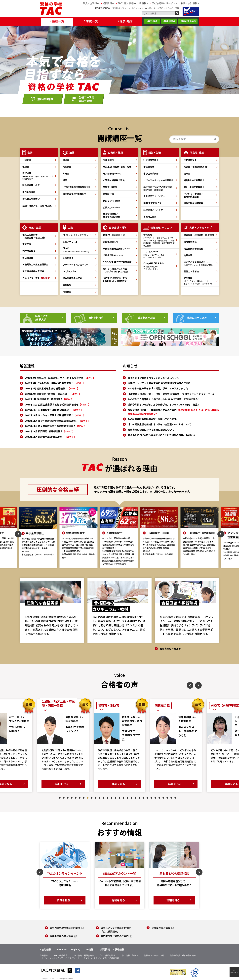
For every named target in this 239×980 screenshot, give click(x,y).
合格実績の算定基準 (170, 649)
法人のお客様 (90, 3)
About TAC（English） (69, 950)
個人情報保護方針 (108, 955)
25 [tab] (155, 798)
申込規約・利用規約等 (84, 955)
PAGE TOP (234, 973)
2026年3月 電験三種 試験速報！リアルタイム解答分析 (60, 378)
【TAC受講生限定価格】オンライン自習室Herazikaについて (160, 424)
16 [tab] (119, 798)
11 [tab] (100, 798)
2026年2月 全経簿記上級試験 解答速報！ (53, 394)
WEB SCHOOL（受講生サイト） (112, 8)
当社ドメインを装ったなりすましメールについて (153, 378)
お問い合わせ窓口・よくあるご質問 (163, 8)
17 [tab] (123, 798)
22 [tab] (143, 798)
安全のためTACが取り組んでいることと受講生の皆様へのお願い (161, 435)
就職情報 (107, 3)
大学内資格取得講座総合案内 (65, 928)
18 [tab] (127, 798)
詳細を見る (62, 784)
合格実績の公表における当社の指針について (151, 430)
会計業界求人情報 (161, 928)
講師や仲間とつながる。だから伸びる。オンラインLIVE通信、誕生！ (164, 404)
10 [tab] (96, 798)
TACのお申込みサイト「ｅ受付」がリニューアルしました (158, 388)
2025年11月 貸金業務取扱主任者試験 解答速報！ (56, 426)
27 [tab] (163, 798)
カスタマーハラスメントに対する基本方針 (100, 958)
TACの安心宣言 (61, 955)
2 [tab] (64, 798)
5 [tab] (76, 798)
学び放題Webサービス (164, 3)
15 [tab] (116, 798)
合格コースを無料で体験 (86, 99)
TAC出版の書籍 (126, 3)
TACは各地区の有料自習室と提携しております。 (153, 419)
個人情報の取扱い (130, 955)
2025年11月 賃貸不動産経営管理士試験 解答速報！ (58, 421)
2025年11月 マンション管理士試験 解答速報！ (55, 415)
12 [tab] (104, 798)
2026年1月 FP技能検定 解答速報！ (50, 399)
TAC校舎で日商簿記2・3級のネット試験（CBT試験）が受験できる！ (164, 399)
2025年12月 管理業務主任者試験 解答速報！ (54, 410)
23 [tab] (147, 798)
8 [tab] (88, 798)
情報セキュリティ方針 (154, 955)
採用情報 (105, 950)
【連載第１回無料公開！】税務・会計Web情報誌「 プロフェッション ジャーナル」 (171, 394)
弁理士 (66, 173)
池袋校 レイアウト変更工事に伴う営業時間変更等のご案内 (159, 383)
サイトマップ (137, 8)
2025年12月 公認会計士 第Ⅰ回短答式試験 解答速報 (58, 404)
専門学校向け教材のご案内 (115, 936)
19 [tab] (131, 798)
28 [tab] (167, 798)
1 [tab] (60, 798)
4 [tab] (72, 798)
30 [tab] (175, 798)
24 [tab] (151, 798)
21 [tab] (139, 798)
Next (221, 534)
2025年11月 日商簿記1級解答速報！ (50, 431)
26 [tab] (159, 798)
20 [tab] (135, 798)
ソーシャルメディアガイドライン (60, 958)
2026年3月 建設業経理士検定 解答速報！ (52, 388)
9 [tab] (92, 798)
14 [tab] (112, 798)
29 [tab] (171, 798)
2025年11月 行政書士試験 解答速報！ (51, 437)
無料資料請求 (45, 99)
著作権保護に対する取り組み (183, 955)
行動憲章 (44, 955)
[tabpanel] (63, 746)
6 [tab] (80, 798)
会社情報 (46, 950)
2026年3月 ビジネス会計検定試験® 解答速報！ (55, 383)
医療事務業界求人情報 (61, 936)
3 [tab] (68, 798)
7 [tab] (84, 798)
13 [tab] (108, 798)
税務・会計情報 (189, 3)
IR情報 (143, 3)
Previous (18, 534)
